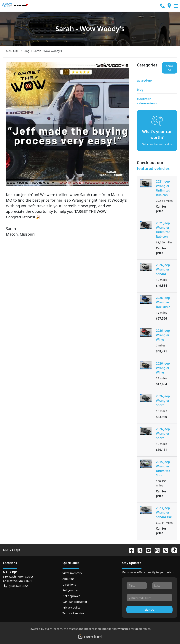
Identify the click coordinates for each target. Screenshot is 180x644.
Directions (69, 584)
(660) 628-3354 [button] (16, 586)
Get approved (72, 596)
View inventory (72, 573)
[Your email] (149, 598)
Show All (169, 68)
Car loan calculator (75, 602)
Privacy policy (71, 607)
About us (69, 579)
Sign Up (149, 610)
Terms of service (73, 613)
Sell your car (71, 590)
